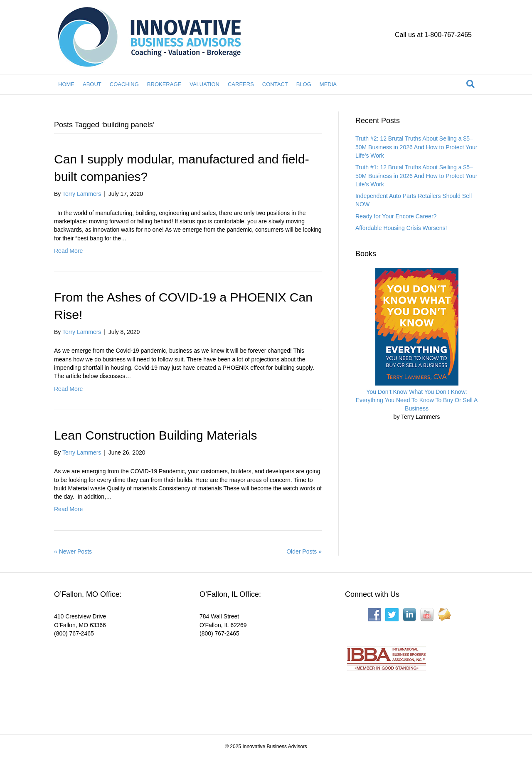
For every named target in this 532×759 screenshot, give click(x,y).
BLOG (304, 84)
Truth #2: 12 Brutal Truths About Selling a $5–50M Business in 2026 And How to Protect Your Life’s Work (416, 147)
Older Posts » (304, 551)
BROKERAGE (164, 84)
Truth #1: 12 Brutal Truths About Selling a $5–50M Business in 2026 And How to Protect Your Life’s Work (416, 176)
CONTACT (275, 84)
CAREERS (241, 84)
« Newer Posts (73, 551)
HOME (66, 84)
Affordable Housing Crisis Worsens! (401, 228)
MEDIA (328, 84)
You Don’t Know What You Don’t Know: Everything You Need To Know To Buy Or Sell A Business (417, 400)
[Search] (470, 84)
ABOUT (92, 84)
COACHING (124, 84)
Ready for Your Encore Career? (396, 216)
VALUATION (204, 84)
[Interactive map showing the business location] (116, 680)
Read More (68, 251)
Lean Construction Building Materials (156, 435)
